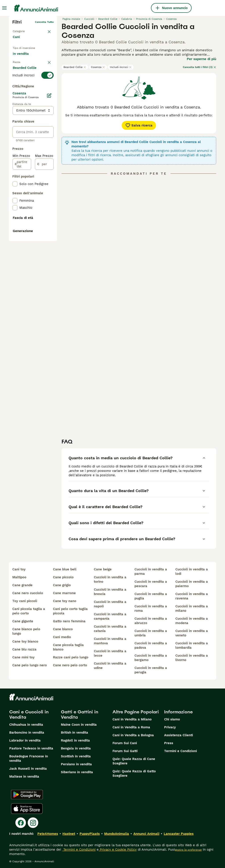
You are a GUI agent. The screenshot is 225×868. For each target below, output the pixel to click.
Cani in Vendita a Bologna (133, 735)
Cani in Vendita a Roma (131, 727)
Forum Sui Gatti (125, 751)
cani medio (62, 637)
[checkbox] (15, 116)
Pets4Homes (48, 834)
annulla (49, 86)
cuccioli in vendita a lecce (110, 653)
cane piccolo (63, 577)
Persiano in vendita (76, 764)
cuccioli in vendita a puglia (151, 596)
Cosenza (98, 67)
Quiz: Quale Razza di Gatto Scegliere (134, 773)
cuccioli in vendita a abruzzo (151, 621)
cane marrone (64, 593)
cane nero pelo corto (70, 665)
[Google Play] (27, 795)
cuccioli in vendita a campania (110, 616)
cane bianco (63, 629)
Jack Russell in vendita (28, 769)
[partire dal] (22, 276)
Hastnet (69, 834)
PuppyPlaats (90, 834)
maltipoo (19, 577)
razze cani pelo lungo (71, 657)
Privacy (170, 727)
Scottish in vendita (76, 756)
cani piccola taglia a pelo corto (29, 611)
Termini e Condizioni (181, 751)
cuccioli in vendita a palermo (192, 584)
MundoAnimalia (117, 834)
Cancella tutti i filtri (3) (200, 67)
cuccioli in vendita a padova (151, 645)
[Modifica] (49, 208)
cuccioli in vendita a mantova (110, 641)
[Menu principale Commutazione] (4, 8)
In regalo (23, 65)
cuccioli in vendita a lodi (192, 571)
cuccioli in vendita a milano (192, 608)
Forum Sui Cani (125, 743)
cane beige (103, 569)
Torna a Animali (23, 29)
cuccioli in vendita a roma (151, 608)
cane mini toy (23, 657)
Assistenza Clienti (179, 735)
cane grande (22, 585)
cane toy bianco (25, 641)
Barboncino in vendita (27, 732)
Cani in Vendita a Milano (132, 719)
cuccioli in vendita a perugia (151, 670)
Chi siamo (172, 719)
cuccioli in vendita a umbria (151, 633)
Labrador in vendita (25, 740)
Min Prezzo (21, 268)
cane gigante (23, 621)
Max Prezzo (44, 268)
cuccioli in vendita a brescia (110, 592)
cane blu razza (24, 649)
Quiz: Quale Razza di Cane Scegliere (134, 761)
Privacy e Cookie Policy (118, 850)
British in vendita (74, 732)
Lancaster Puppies (179, 834)
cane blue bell (65, 569)
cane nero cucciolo (28, 593)
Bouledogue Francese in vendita (29, 758)
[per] (44, 276)
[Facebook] (21, 823)
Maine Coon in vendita (79, 725)
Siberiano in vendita (77, 772)
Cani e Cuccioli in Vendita (29, 714)
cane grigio (62, 585)
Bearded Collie (75, 67)
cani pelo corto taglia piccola (70, 611)
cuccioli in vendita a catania (110, 629)
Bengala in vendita (76, 748)
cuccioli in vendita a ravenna (192, 596)
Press (169, 743)
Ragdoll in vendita (75, 740)
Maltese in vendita (24, 776)
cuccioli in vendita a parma (151, 571)
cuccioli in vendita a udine (110, 666)
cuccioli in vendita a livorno (192, 658)
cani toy (19, 569)
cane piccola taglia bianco (68, 647)
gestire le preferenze (188, 850)
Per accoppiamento (32, 75)
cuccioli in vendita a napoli (110, 604)
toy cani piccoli (25, 601)
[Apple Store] (27, 809)
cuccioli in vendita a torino (110, 579)
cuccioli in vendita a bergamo (151, 658)
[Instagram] (33, 823)
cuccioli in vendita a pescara (151, 584)
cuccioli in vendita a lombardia (192, 645)
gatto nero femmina (69, 621)
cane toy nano (65, 601)
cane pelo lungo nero (30, 665)
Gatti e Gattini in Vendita (80, 714)
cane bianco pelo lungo (26, 631)
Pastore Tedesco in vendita (31, 748)
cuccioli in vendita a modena (192, 621)
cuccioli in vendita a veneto (192, 633)
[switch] (33, 94)
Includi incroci (121, 67)
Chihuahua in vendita (26, 725)
